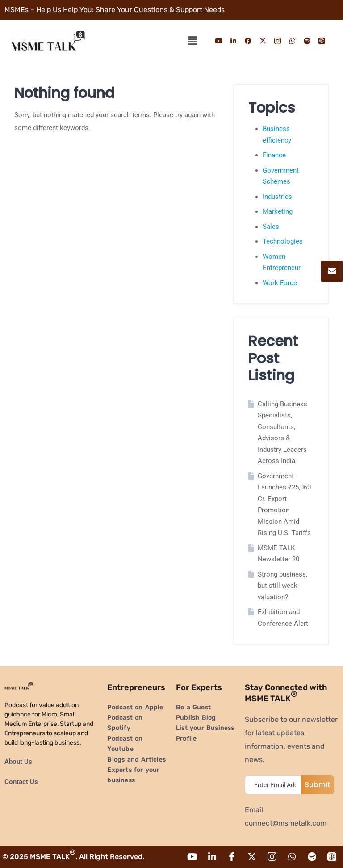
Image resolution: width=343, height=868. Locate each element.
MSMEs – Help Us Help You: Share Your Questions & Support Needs (116, 10)
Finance (274, 155)
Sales (271, 227)
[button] (192, 41)
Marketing (278, 211)
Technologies (283, 241)
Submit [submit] (318, 785)
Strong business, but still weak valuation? (282, 586)
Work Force (280, 283)
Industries (277, 197)
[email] (275, 785)
